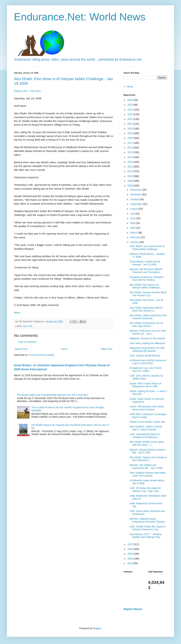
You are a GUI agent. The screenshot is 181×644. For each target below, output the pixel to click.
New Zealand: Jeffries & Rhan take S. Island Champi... (146, 428)
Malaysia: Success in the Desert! (147, 338)
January (135, 242)
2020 (130, 129)
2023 (130, 114)
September (136, 204)
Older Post (107, 349)
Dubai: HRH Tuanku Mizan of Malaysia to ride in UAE (145, 385)
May (133, 223)
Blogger (97, 628)
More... (18, 313)
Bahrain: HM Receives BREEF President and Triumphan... (146, 271)
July (133, 214)
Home (64, 349)
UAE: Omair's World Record (145, 356)
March (134, 233)
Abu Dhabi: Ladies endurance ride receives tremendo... (148, 317)
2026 (130, 100)
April (133, 228)
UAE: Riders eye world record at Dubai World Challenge (147, 248)
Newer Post (21, 349)
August (134, 209)
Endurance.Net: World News (80, 17)
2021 (130, 124)
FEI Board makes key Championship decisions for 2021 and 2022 (52, 395)
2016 (130, 148)
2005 (130, 554)
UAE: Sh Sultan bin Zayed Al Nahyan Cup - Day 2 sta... (145, 490)
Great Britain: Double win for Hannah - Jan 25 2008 (145, 263)
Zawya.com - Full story (27, 91)
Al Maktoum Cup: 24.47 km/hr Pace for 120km (146, 369)
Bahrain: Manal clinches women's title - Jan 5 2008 (148, 451)
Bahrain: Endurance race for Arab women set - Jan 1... (148, 332)
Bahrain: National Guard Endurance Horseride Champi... (148, 520)
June (133, 218)
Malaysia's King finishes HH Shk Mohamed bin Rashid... (147, 349)
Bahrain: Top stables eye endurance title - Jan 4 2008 (146, 467)
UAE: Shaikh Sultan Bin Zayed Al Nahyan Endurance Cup (147, 528)
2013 (130, 162)
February (135, 237)
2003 (130, 563)
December (136, 190)
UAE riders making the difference (147, 343)
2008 (130, 186)
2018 (130, 138)
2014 (130, 157)
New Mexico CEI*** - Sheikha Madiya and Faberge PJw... (146, 536)
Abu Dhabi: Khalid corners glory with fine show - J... (147, 443)
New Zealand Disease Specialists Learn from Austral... (148, 474)
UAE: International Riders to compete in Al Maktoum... (145, 436)
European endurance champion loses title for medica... (147, 279)
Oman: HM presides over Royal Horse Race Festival (147, 408)
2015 (130, 152)
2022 (130, 119)
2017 (130, 143)
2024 (130, 110)
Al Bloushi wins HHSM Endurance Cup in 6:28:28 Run (148, 362)
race (25, 326)
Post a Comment (27, 342)
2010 (130, 176)
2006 (130, 549)
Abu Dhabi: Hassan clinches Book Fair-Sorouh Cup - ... (148, 294)
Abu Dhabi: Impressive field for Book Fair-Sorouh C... (146, 309)
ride (30, 326)
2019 (130, 133)
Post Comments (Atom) (42, 355)
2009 (130, 181)
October (135, 199)
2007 (130, 544)
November (136, 194)
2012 (130, 167)
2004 (130, 559)
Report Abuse (133, 609)
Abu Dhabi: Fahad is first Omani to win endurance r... (148, 459)
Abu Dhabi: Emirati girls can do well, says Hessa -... (146, 325)
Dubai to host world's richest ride (147, 422)
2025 (130, 105)
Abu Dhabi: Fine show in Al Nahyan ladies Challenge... (145, 286)
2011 (130, 171)
